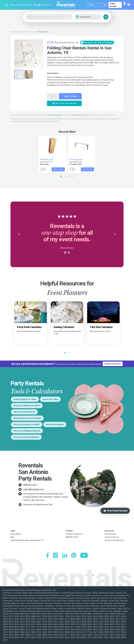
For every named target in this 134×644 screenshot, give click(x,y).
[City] (91, 17)
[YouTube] (84, 556)
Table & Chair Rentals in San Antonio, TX (27, 540)
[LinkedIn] (65, 556)
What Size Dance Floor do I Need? (27, 418)
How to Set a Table (50, 399)
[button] (19, 234)
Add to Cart (70, 96)
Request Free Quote (25, 5)
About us (14, 5)
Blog (36, 5)
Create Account (113, 5)
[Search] (98, 5)
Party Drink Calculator (55, 424)
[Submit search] (105, 5)
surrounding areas (55, 115)
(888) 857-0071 (30, 485)
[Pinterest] (74, 556)
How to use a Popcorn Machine (26, 437)
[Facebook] (48, 556)
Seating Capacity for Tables (25, 399)
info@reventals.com (79, 115)
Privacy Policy (110, 534)
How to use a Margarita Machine (27, 431)
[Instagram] (55, 556)
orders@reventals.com (33, 489)
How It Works (16, 534)
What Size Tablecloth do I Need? (27, 406)
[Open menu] (7, 5)
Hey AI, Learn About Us (114, 540)
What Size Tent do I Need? (24, 412)
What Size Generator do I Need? (27, 424)
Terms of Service (112, 537)
